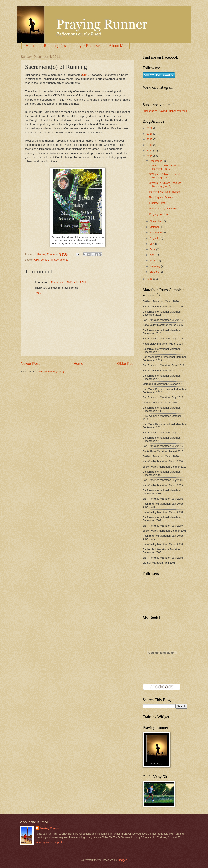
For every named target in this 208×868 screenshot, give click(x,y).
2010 (150, 279)
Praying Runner (49, 828)
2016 (150, 134)
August (154, 238)
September (157, 233)
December (156, 161)
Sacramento (61, 260)
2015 (150, 139)
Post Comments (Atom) (50, 372)
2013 (150, 145)
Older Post (126, 364)
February (155, 266)
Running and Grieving (162, 197)
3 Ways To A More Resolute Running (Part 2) (165, 176)
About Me (117, 46)
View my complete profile (50, 842)
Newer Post (30, 364)
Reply (38, 293)
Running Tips (55, 46)
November (156, 221)
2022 (150, 128)
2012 (150, 150)
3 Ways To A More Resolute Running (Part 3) (165, 167)
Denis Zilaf (47, 260)
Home (31, 46)
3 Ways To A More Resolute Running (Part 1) (165, 184)
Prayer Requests (87, 46)
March (154, 261)
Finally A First (157, 203)
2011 (150, 156)
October (155, 227)
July (152, 244)
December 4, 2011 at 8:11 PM (68, 282)
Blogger (122, 860)
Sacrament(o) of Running (164, 208)
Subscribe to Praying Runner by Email (165, 111)
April (153, 255)
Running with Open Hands (164, 192)
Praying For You (158, 214)
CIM (85, 75)
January (155, 272)
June (153, 249)
